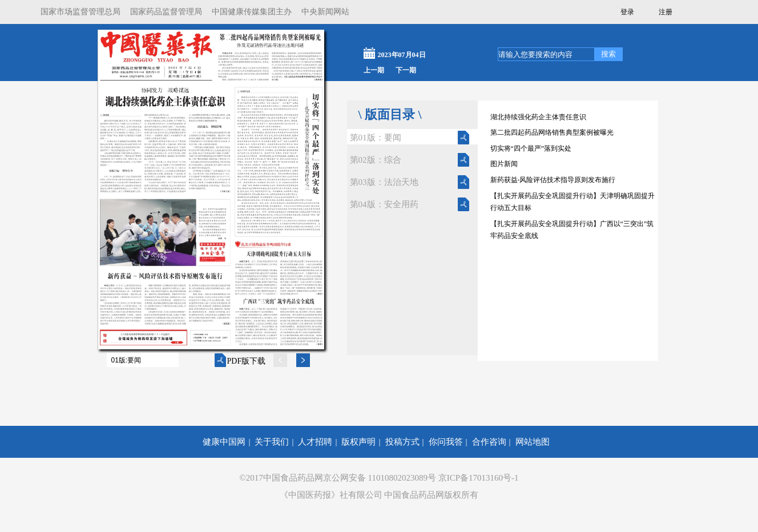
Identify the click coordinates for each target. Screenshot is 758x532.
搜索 (608, 54)
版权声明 (358, 442)
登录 (627, 12)
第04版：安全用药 (384, 204)
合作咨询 (489, 442)
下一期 (406, 70)
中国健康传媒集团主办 (252, 12)
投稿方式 (402, 442)
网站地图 (533, 442)
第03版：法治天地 (384, 182)
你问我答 (446, 442)
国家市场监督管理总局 (80, 12)
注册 (666, 12)
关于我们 (272, 442)
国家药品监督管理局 (166, 12)
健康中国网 (224, 442)
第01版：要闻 (376, 138)
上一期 (374, 70)
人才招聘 (315, 442)
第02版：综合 (376, 160)
